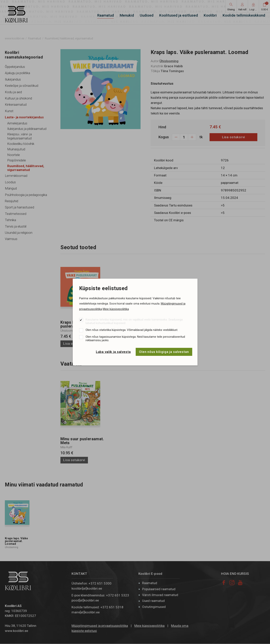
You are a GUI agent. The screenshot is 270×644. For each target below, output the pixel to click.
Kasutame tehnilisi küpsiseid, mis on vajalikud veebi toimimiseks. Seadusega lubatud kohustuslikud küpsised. (134, 321)
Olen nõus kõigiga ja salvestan (164, 352)
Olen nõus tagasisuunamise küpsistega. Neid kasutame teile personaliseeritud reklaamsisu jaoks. (135, 338)
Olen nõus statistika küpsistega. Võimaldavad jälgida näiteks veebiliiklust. (132, 330)
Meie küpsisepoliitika (116, 309)
